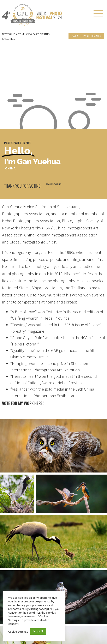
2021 (28, 143)
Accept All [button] (38, 631)
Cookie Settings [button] (18, 632)
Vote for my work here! (23, 403)
